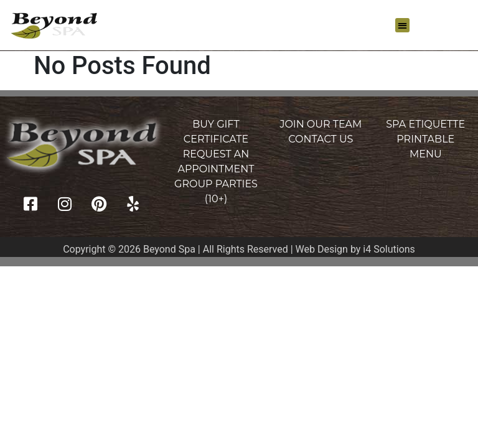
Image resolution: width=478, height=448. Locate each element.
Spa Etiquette (425, 124)
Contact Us (321, 139)
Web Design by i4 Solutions (355, 249)
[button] (402, 25)
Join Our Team (321, 124)
